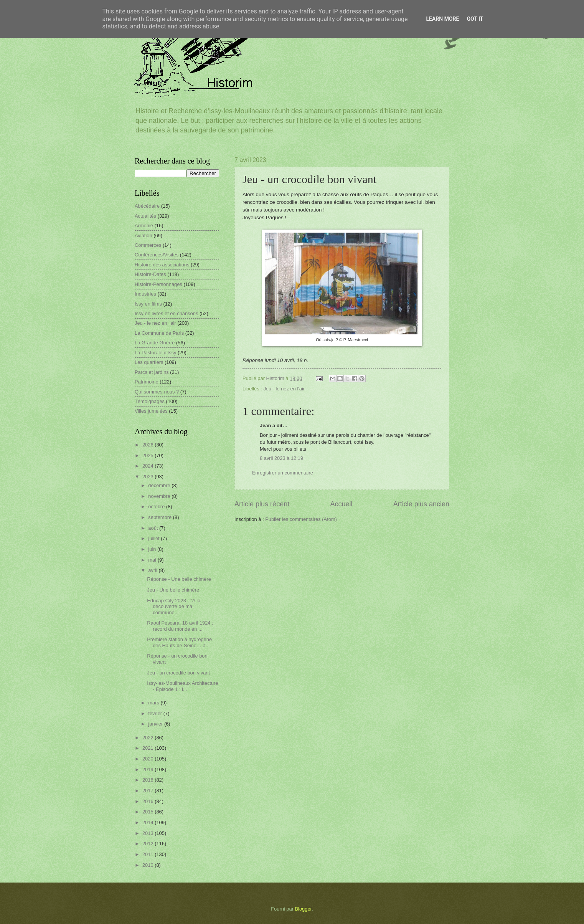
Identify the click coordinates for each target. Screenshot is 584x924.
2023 (148, 477)
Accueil (341, 504)
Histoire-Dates (150, 274)
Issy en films (148, 304)
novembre (160, 496)
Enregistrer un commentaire (283, 473)
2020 (148, 759)
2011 (148, 854)
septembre (160, 517)
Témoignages (150, 401)
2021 (148, 748)
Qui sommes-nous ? (157, 392)
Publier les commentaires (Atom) (301, 519)
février (156, 713)
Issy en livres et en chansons (166, 313)
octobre (157, 507)
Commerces (148, 245)
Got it (475, 19)
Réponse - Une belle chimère (179, 579)
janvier (156, 724)
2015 (148, 812)
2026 (148, 445)
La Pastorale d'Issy (155, 353)
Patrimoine (147, 382)
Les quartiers (149, 362)
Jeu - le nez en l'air (284, 389)
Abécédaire (147, 206)
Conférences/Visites (157, 255)
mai (153, 560)
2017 (148, 791)
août (154, 528)
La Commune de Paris (159, 333)
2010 (148, 865)
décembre (160, 485)
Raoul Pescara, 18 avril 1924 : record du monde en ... (180, 626)
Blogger (304, 909)
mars (154, 703)
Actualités (145, 216)
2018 (148, 780)
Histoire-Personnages (158, 284)
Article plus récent (262, 504)
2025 (148, 455)
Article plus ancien (421, 504)
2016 (148, 801)
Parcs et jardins (152, 372)
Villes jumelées (151, 411)
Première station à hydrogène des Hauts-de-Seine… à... (179, 642)
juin (153, 549)
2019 (148, 769)
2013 (148, 833)
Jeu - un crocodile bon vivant (178, 673)
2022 (148, 738)
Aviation (144, 236)
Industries (145, 294)
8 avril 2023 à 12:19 (281, 458)
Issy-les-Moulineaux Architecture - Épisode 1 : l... (182, 686)
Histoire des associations (162, 265)
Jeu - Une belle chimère (173, 590)
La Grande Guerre (155, 343)
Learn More (442, 19)
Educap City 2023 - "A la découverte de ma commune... (174, 607)
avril (153, 570)
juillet (154, 538)
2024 (148, 466)
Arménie (144, 226)
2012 (148, 844)
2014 (148, 822)
